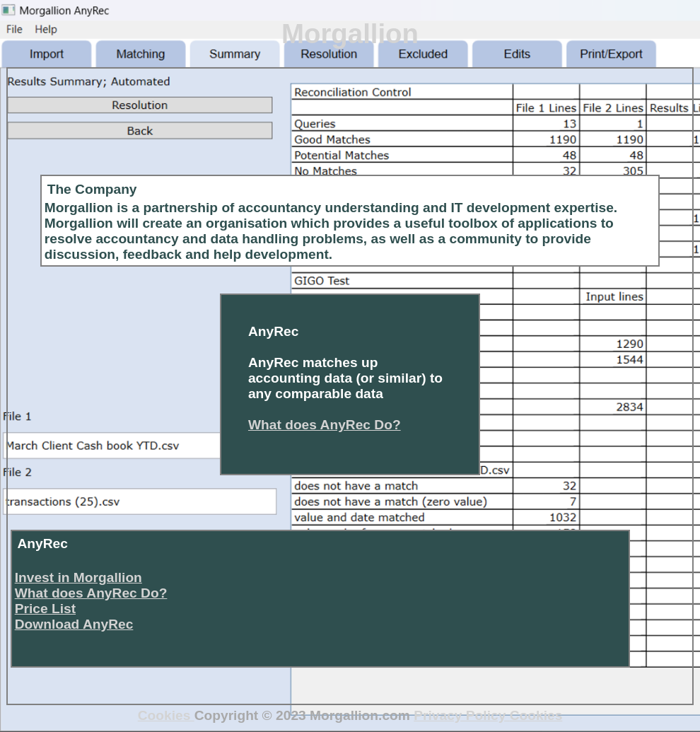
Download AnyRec (74, 624)
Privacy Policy (461, 715)
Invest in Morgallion (78, 577)
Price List (45, 609)
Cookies (166, 715)
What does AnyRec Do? (325, 425)
